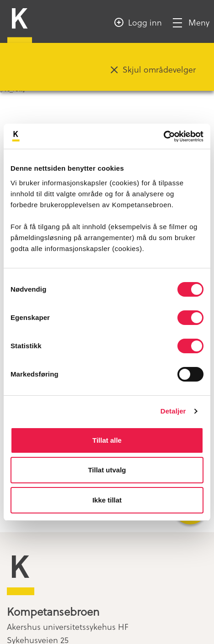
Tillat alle (107, 440)
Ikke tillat (107, 500)
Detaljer (173, 411)
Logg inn (145, 22)
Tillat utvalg (107, 470)
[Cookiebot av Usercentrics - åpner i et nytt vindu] (163, 136)
